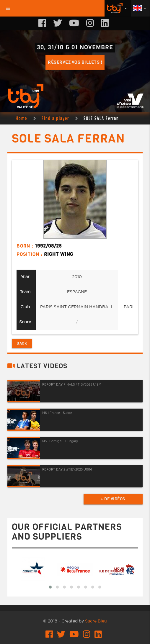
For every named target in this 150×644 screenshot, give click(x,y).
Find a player (55, 118)
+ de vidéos (113, 499)
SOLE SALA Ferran (101, 118)
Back (22, 343)
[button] (50, 587)
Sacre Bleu (96, 621)
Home (21, 118)
